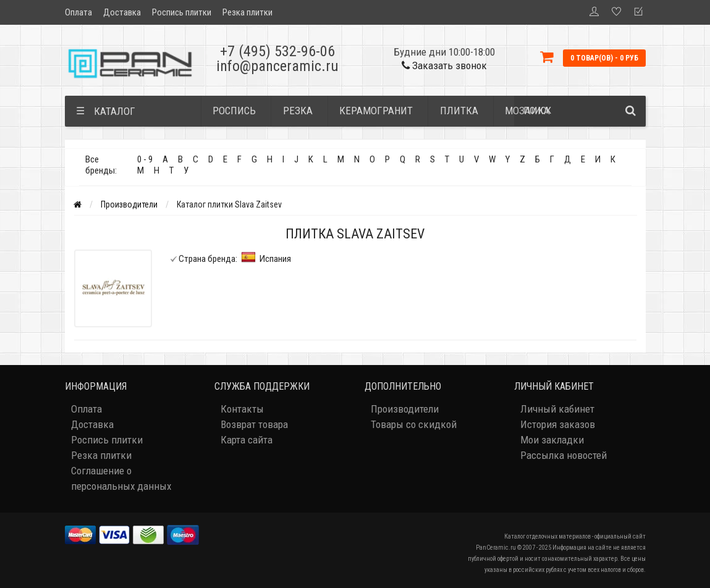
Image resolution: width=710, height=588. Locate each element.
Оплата (78, 12)
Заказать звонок (444, 65)
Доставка (122, 12)
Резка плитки (247, 12)
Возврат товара (254, 424)
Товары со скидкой (414, 424)
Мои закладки (552, 440)
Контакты (242, 409)
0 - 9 (145, 159)
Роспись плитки (182, 12)
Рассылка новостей (564, 455)
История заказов (558, 424)
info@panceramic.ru (277, 66)
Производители (129, 204)
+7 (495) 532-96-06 (277, 51)
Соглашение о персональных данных (121, 478)
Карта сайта (247, 440)
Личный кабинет (557, 409)
